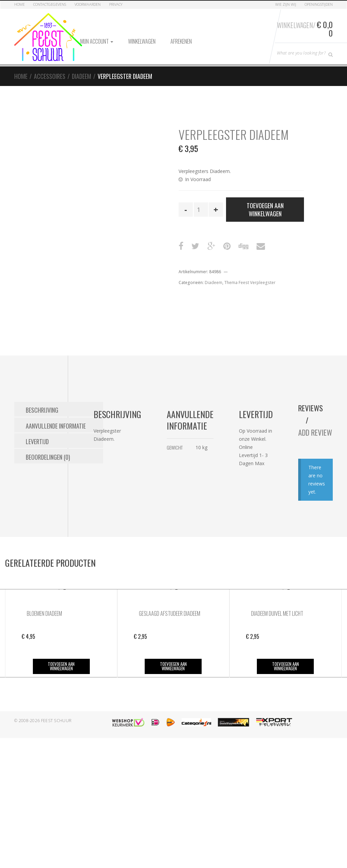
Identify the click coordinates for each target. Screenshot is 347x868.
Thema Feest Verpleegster (250, 283)
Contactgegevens (50, 4)
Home (19, 4)
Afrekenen (181, 41)
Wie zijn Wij (286, 4)
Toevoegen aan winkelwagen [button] (61, 678)
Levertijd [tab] (37, 440)
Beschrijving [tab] (42, 409)
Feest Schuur (56, 732)
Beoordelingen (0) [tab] (48, 455)
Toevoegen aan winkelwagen (265, 209)
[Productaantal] (201, 209)
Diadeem (81, 76)
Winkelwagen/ (304, 28)
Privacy (116, 4)
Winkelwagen (142, 41)
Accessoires (50, 76)
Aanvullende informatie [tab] (56, 425)
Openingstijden (319, 4)
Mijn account (97, 41)
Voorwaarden (88, 4)
